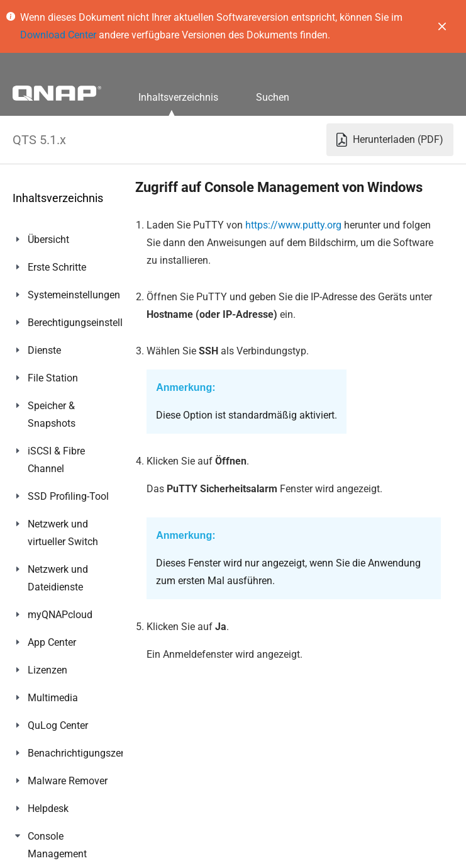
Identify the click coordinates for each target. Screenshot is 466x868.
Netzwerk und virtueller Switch (63, 533)
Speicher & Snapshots (52, 414)
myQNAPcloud (60, 615)
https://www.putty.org (293, 225)
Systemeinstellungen (74, 295)
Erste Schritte (57, 267)
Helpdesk (48, 809)
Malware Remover (68, 781)
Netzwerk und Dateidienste (58, 578)
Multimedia (53, 698)
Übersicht (48, 240)
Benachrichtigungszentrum (87, 753)
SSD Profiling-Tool (68, 496)
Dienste (44, 350)
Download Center (58, 35)
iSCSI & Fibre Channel (56, 460)
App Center (52, 642)
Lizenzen (47, 670)
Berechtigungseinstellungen (89, 323)
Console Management (57, 845)
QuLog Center (58, 725)
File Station (53, 378)
